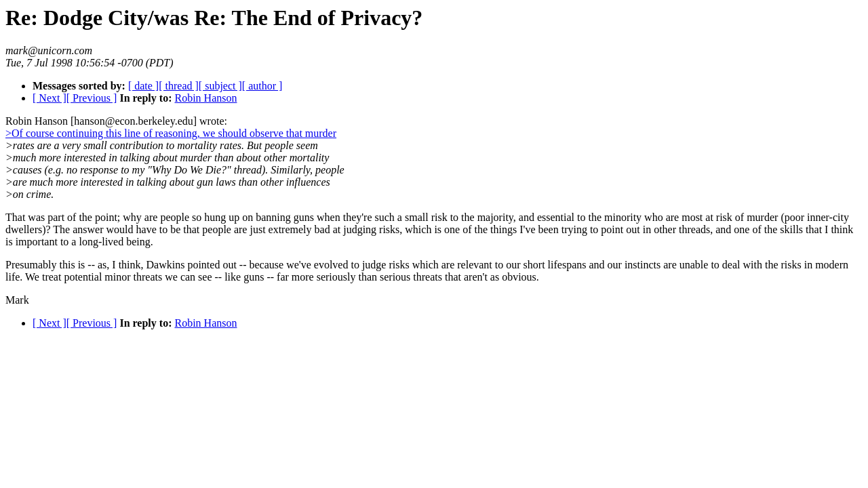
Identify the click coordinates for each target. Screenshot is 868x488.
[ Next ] (50, 98)
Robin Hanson (205, 98)
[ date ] (143, 86)
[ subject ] (220, 86)
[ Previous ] (92, 98)
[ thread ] (179, 86)
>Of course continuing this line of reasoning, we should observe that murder (171, 133)
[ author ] (262, 86)
